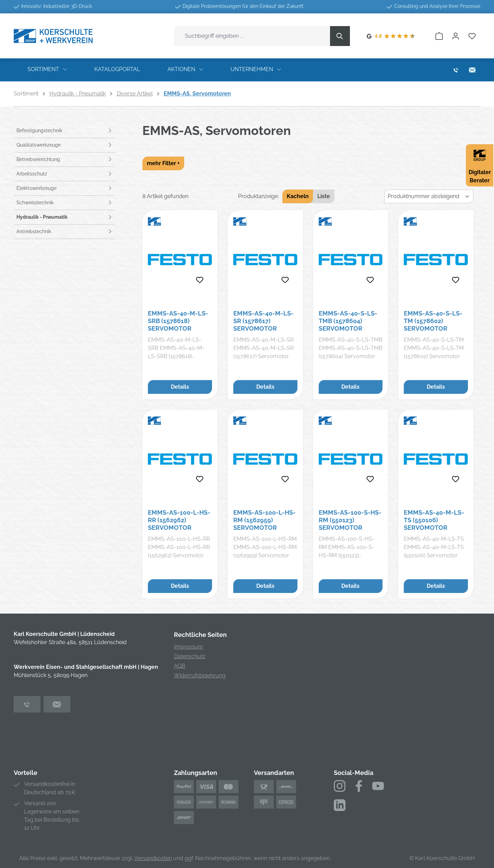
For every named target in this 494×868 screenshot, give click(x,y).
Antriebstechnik (34, 231)
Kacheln (298, 196)
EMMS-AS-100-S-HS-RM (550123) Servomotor (350, 520)
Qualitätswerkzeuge (39, 145)
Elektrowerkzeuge (37, 188)
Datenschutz (190, 656)
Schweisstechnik (35, 203)
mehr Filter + (163, 163)
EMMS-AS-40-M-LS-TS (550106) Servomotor (434, 520)
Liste (324, 196)
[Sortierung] (429, 196)
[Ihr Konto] (456, 36)
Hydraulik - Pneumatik (42, 217)
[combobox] (252, 36)
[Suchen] (340, 36)
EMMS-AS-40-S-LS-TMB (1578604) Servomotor (348, 321)
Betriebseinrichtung (38, 159)
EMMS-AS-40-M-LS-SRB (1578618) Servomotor (178, 321)
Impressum (189, 647)
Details (180, 387)
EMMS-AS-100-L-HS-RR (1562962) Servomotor (179, 520)
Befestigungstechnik (39, 130)
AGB (180, 666)
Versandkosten (153, 858)
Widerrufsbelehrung (200, 676)
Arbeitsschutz (32, 174)
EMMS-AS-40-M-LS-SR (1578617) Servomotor (263, 321)
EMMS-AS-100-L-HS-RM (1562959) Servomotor (264, 520)
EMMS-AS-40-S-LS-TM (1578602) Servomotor (433, 321)
